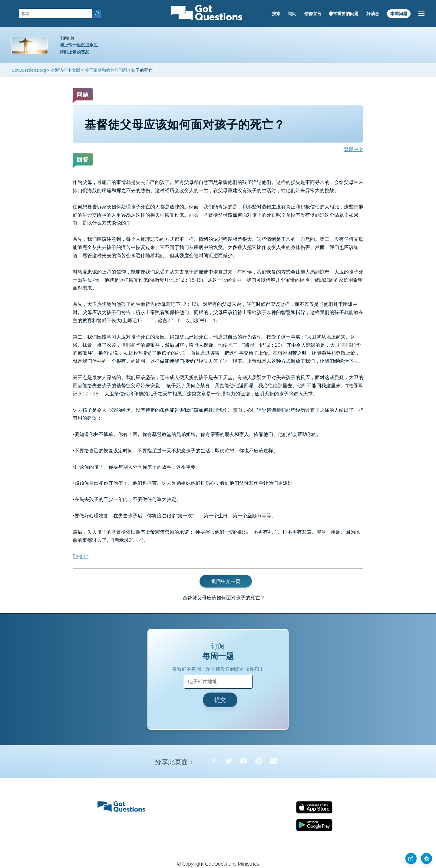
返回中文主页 (226, 581)
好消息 (373, 13)
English (81, 556)
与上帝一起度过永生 (79, 45)
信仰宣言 (313, 13)
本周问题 (399, 13)
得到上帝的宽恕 (74, 52)
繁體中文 (354, 149)
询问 (292, 13)
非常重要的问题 (344, 13)
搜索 (276, 13)
